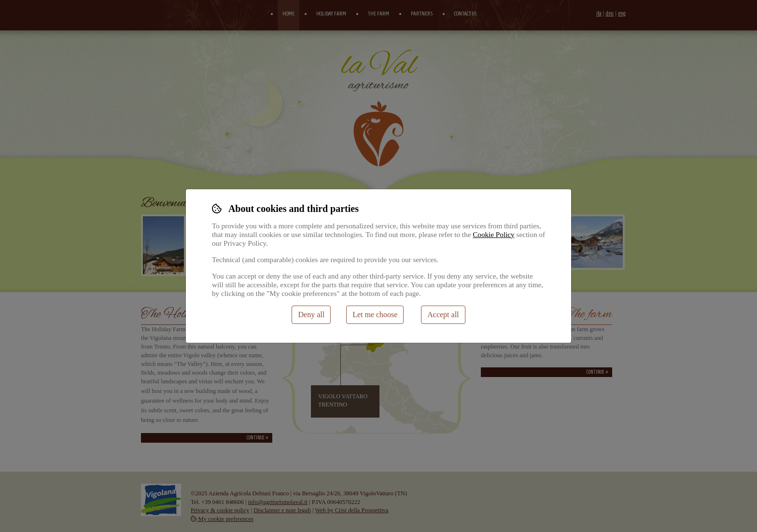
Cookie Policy (493, 234)
